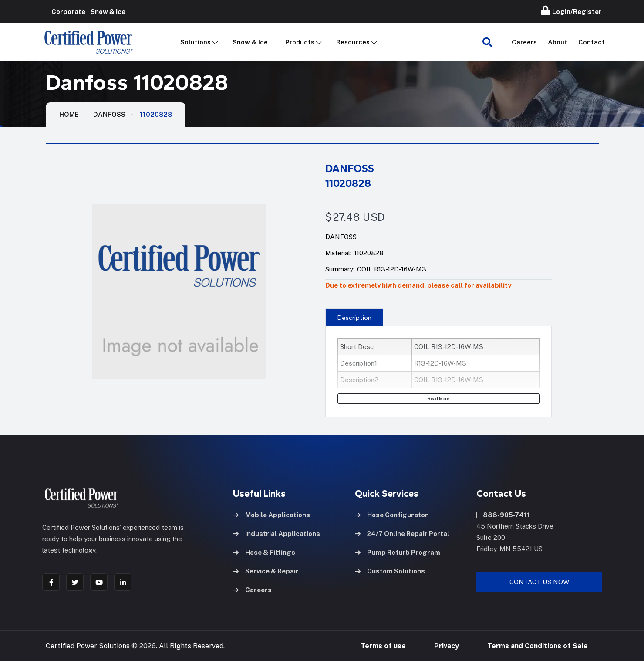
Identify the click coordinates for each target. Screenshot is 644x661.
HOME (69, 114)
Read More (438, 398)
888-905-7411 (503, 514)
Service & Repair (266, 571)
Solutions (196, 42)
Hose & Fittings (264, 552)
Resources (353, 42)
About (558, 42)
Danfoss (109, 114)
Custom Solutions (390, 571)
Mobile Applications (271, 514)
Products (300, 42)
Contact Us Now (539, 581)
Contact (592, 42)
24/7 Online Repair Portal (402, 533)
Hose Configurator (391, 514)
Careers (524, 42)
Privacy (447, 646)
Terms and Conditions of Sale (538, 646)
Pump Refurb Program (398, 552)
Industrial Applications (276, 533)
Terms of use (383, 646)
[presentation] (354, 317)
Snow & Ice (250, 42)
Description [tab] (354, 318)
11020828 (156, 114)
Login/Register (572, 10)
